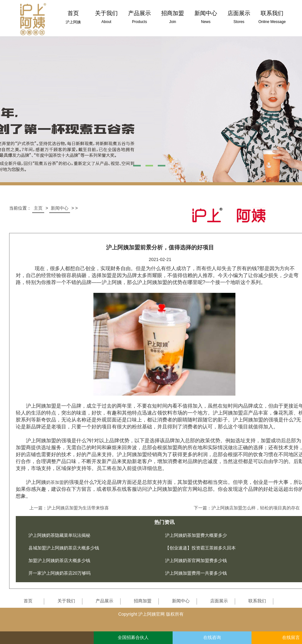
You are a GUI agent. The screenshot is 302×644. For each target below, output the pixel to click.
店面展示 (219, 601)
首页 (28, 601)
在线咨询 (212, 638)
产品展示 (104, 601)
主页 (38, 208)
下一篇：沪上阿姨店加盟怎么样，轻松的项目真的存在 (247, 508)
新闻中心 (60, 208)
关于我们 (66, 601)
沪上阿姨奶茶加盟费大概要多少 (196, 535)
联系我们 (257, 601)
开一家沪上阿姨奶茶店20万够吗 (60, 573)
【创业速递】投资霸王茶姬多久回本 (200, 548)
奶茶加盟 (55, 482)
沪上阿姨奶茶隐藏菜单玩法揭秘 (59, 535)
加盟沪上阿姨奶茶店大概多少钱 (59, 560)
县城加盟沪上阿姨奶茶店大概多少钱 (64, 548)
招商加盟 (143, 601)
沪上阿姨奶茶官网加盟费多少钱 (196, 560)
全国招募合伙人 (133, 638)
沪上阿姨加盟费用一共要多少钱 (196, 573)
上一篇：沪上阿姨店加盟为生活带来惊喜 (69, 508)
